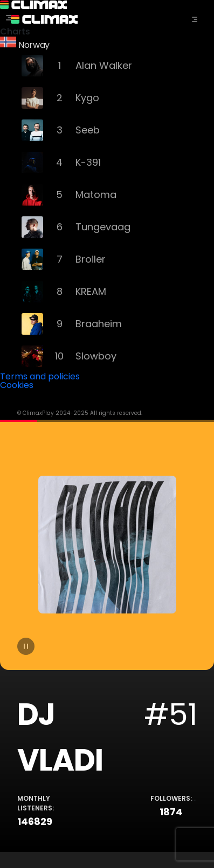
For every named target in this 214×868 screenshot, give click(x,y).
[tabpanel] (107, 636)
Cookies (17, 385)
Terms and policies (40, 376)
